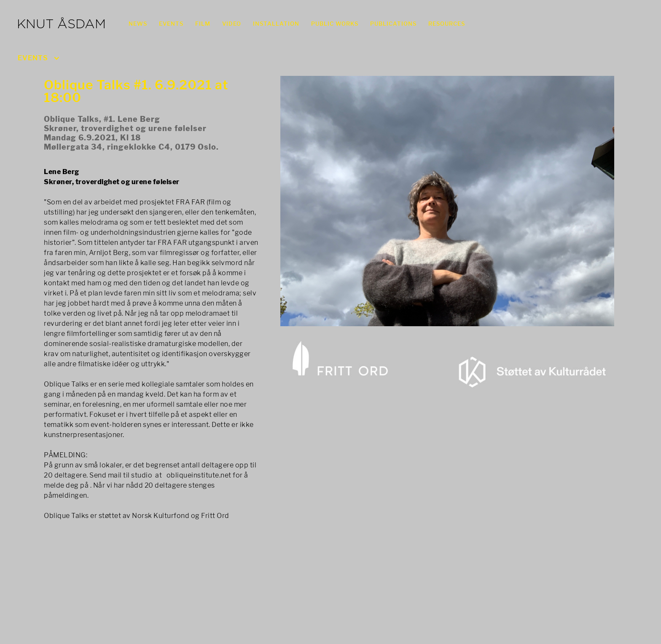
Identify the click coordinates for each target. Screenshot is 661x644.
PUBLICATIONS (393, 24)
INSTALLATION (276, 24)
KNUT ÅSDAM (61, 25)
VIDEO (232, 24)
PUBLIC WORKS (335, 24)
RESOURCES (447, 24)
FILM (203, 24)
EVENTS (171, 24)
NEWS (138, 24)
